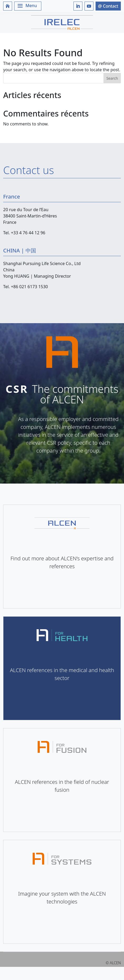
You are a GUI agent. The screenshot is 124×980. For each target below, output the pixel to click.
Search (112, 78)
